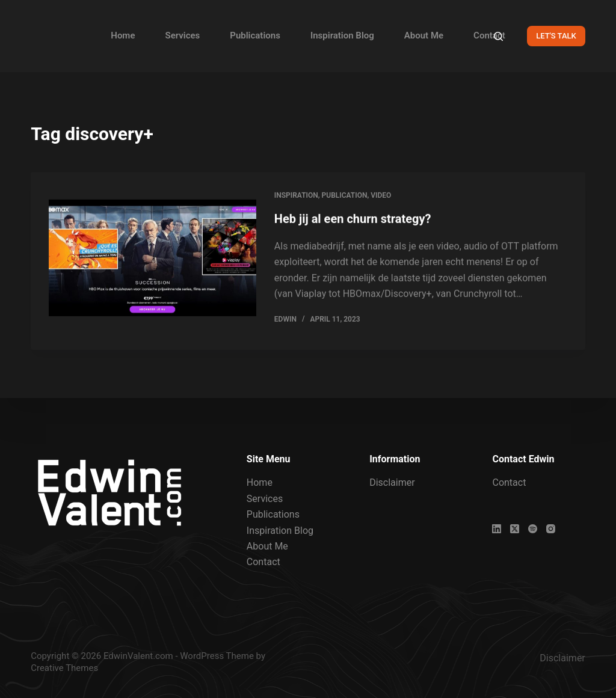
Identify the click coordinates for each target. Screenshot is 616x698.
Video (381, 196)
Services (182, 35)
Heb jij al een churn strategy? (353, 219)
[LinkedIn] (497, 529)
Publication (345, 196)
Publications (255, 35)
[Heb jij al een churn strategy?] (152, 259)
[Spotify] (533, 529)
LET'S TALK (556, 36)
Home (123, 35)
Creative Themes (64, 668)
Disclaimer (392, 482)
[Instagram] (551, 529)
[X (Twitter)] (515, 529)
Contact (489, 35)
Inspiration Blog (342, 35)
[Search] (498, 36)
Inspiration (296, 196)
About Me (424, 35)
